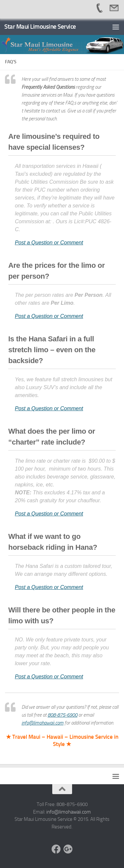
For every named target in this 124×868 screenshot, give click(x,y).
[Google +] (68, 849)
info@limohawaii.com (42, 723)
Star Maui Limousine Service (40, 27)
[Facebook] (56, 849)
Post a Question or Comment (49, 243)
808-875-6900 (62, 715)
